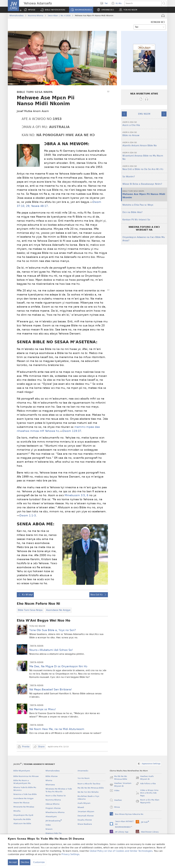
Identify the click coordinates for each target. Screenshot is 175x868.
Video (48, 825)
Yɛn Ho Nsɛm (84, 778)
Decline (25, 862)
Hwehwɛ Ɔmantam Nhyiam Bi (121, 785)
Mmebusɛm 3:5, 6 (76, 495)
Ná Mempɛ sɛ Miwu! (43, 709)
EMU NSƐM (144, 114)
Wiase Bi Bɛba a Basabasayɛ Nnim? (142, 184)
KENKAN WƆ (158, 22)
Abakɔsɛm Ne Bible (22, 823)
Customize (39, 862)
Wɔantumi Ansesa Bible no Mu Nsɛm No (144, 156)
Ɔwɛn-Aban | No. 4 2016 (59, 16)
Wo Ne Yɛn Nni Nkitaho (88, 792)
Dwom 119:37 (72, 431)
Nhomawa (50, 785)
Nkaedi (81, 807)
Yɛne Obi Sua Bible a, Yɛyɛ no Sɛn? (53, 630)
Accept (13, 862)
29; (28, 206)
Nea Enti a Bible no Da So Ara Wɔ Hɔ (144, 168)
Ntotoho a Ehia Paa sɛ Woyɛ (138, 205)
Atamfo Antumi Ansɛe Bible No (144, 144)
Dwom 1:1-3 (28, 515)
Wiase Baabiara (85, 824)
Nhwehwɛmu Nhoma (55, 812)
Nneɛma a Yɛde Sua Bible (25, 794)
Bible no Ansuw (144, 134)
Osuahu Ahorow (85, 820)
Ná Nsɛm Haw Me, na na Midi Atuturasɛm (57, 729)
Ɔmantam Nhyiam (86, 812)
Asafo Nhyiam (84, 803)
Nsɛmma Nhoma (36, 16)
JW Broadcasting (54, 821)
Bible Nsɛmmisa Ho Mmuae (26, 776)
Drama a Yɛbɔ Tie (54, 833)
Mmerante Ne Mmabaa (24, 807)
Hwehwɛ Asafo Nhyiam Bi (145, 778)
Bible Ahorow (52, 776)
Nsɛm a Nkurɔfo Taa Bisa (89, 784)
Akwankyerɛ (51, 817)
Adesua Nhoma (52, 804)
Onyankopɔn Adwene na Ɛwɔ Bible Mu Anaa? (144, 239)
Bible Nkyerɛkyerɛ (22, 771)
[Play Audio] (163, 16)
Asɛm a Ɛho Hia (144, 124)
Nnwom (49, 829)
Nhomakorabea (16, 16)
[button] (53, 10)
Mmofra (17, 811)
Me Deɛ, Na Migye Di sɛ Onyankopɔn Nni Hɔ (58, 666)
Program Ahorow (53, 808)
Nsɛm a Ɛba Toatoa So (56, 796)
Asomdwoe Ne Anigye (23, 798)
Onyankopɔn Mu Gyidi (23, 815)
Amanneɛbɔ (83, 771)
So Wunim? (129, 177)
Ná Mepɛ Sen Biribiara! (51, 689)
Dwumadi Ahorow (86, 816)
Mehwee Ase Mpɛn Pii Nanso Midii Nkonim (144, 194)
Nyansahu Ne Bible (22, 819)
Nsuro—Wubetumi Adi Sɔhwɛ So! (51, 650)
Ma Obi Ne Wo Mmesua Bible (91, 788)
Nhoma (49, 780)
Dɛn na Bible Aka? (133, 212)
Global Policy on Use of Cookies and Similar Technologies (121, 851)
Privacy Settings (70, 854)
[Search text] (143, 3)
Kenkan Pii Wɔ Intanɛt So (136, 220)
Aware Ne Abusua (21, 803)
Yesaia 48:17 (39, 206)
